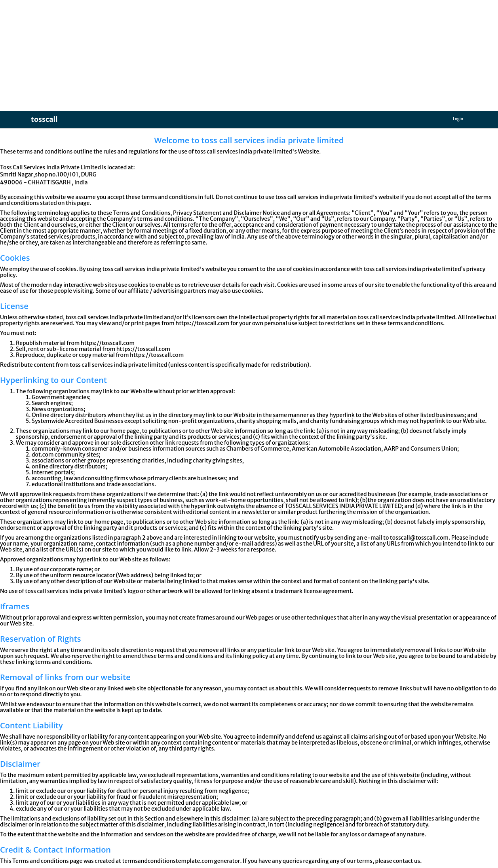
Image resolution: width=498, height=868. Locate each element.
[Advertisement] (238, 55)
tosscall (44, 119)
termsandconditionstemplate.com (167, 861)
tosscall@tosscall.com (419, 538)
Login (458, 119)
